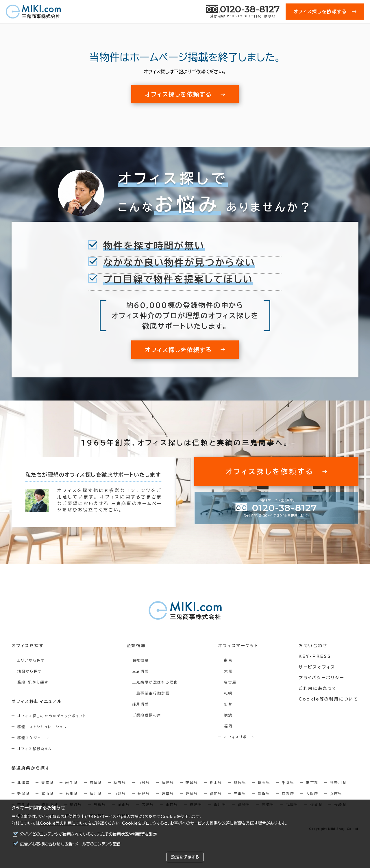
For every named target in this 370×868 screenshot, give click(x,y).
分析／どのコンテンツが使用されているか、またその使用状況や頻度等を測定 (89, 834)
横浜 (228, 715)
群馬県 (240, 783)
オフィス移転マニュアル (37, 701)
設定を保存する (185, 857)
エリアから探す (31, 660)
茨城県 (192, 783)
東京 (228, 660)
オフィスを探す (28, 646)
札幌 (228, 693)
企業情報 (136, 646)
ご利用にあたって (318, 688)
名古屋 (230, 682)
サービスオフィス (317, 667)
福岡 (228, 726)
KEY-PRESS (315, 656)
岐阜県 (168, 794)
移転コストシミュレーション (42, 727)
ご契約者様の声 (147, 715)
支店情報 (141, 671)
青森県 (48, 783)
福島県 (168, 783)
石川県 (72, 794)
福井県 (96, 794)
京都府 (288, 794)
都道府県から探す (31, 768)
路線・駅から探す (33, 682)
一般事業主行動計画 (151, 693)
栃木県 (216, 783)
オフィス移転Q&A (35, 749)
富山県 (48, 794)
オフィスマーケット (238, 646)
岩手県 (72, 783)
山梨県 (120, 794)
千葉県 (288, 783)
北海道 (24, 783)
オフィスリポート (239, 737)
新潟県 (24, 794)
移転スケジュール (33, 738)
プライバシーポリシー (321, 678)
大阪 (228, 671)
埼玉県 (264, 783)
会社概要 (141, 660)
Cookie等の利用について (64, 823)
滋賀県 (264, 794)
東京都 (312, 783)
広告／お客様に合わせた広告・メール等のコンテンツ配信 (70, 844)
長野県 (144, 794)
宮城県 (96, 783)
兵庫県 (336, 794)
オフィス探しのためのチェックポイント (52, 716)
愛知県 (216, 794)
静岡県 (192, 794)
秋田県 (120, 783)
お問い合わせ (313, 646)
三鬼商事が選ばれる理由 (155, 682)
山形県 (144, 783)
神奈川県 (338, 783)
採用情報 (141, 704)
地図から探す (29, 671)
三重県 (240, 794)
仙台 (228, 704)
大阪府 (312, 794)
